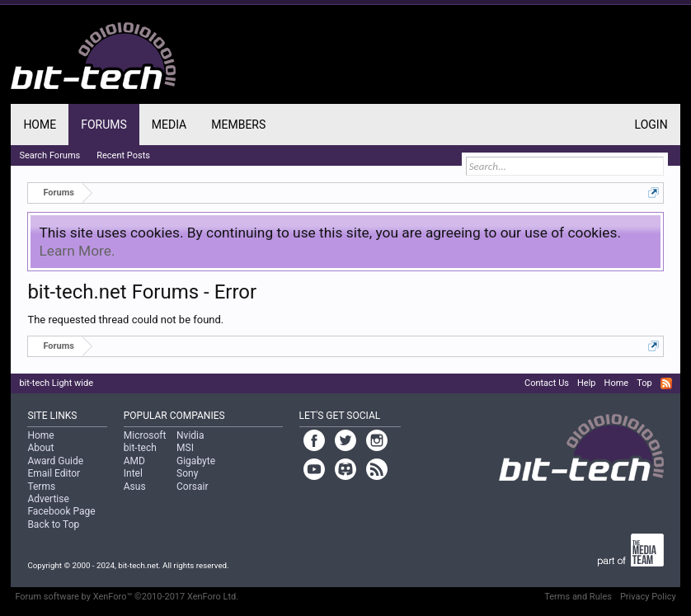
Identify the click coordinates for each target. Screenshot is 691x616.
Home (40, 125)
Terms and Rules (578, 597)
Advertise (48, 499)
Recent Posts (123, 155)
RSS (666, 383)
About (40, 448)
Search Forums (49, 155)
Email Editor (54, 473)
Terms (41, 487)
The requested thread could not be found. (125, 320)
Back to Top (53, 524)
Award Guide (55, 461)
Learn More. (77, 251)
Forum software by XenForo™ (127, 597)
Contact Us (547, 383)
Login (651, 125)
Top (644, 383)
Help (587, 383)
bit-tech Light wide (56, 383)
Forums (104, 125)
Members (238, 125)
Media (169, 125)
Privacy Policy (648, 597)
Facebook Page (61, 511)
